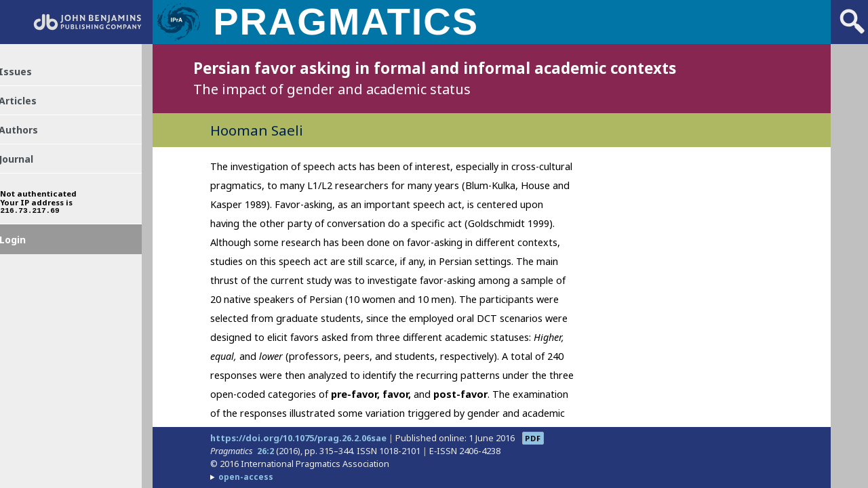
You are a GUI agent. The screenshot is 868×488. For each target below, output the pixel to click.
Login (26, 266)
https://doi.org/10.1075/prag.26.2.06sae (298, 438)
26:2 (265, 451)
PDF (533, 438)
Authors (33, 142)
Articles (32, 108)
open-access (246, 477)
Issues (28, 75)
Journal (30, 175)
